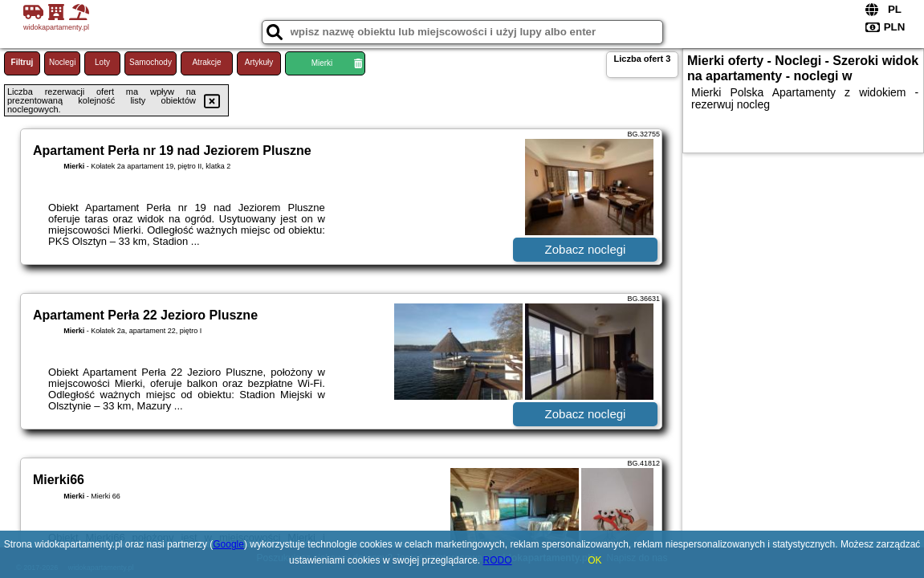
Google (228, 544)
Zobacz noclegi (586, 249)
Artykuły (259, 62)
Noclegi (62, 62)
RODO (498, 560)
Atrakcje (206, 62)
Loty (102, 62)
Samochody (151, 62)
